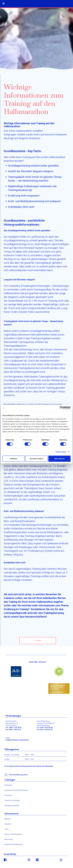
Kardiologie (8, 785)
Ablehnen (14, 459)
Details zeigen (61, 452)
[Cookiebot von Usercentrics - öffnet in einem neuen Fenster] (61, 408)
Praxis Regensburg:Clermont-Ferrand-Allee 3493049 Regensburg (46, 723)
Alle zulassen (60, 459)
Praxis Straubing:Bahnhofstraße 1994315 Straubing (12, 723)
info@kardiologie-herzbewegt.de (17, 740)
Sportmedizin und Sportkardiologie (16, 790)
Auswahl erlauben (36, 459)
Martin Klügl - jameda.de (38, 662)
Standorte (8, 824)
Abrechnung (9, 839)
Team (6, 829)
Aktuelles (7, 819)
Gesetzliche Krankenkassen (14, 845)
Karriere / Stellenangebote (13, 834)
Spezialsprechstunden (12, 806)
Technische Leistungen (12, 801)
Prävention (8, 795)
